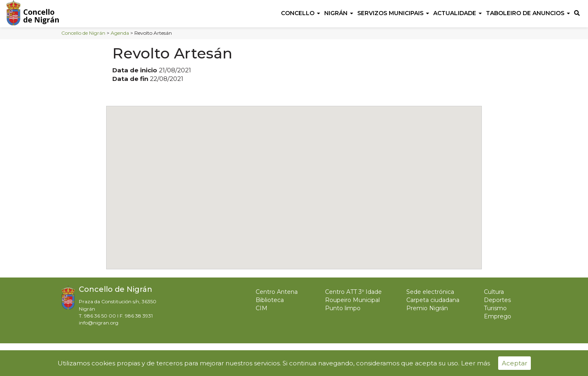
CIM (262, 308)
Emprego (498, 316)
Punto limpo (343, 308)
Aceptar (514, 363)
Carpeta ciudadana (433, 300)
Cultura (494, 292)
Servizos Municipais (393, 13)
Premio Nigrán (427, 308)
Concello (301, 13)
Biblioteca (270, 300)
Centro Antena (277, 292)
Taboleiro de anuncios (528, 13)
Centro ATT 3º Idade (353, 292)
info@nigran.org (99, 323)
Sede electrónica (430, 292)
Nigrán (339, 13)
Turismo (495, 308)
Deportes (497, 300)
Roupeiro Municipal (352, 300)
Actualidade (458, 13)
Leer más (476, 363)
